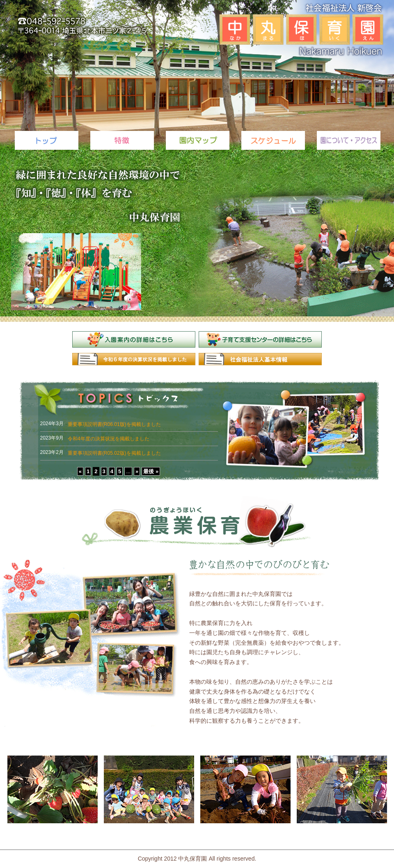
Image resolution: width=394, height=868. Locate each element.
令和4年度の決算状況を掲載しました (109, 439)
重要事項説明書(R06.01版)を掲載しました (114, 424)
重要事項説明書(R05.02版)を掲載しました (114, 453)
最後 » (151, 471)
